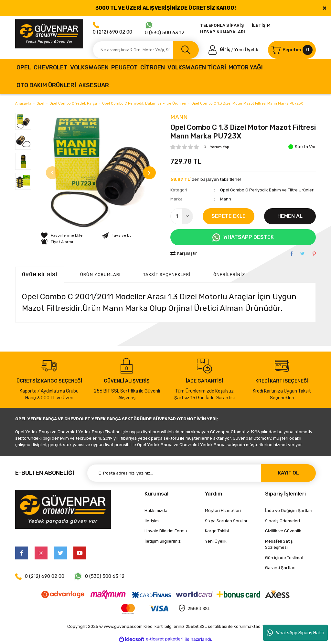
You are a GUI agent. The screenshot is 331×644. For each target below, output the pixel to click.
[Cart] (292, 50)
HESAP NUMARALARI (223, 32)
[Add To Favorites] (62, 235)
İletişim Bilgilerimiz (163, 541)
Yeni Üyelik (246, 50)
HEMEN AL (290, 216)
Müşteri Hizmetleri (223, 511)
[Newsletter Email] (201, 473)
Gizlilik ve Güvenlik (283, 531)
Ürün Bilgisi (40, 275)
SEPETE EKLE (229, 216)
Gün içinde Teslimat (284, 558)
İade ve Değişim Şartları (289, 511)
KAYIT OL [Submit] (288, 473)
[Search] (146, 50)
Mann (179, 117)
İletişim (152, 521)
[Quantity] (182, 216)
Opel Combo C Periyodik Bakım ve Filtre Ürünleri (267, 190)
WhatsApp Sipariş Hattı (295, 633)
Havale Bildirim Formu (166, 531)
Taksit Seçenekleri (167, 275)
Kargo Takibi (217, 531)
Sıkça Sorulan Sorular (226, 521)
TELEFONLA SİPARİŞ (222, 25)
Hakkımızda (156, 511)
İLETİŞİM (261, 25)
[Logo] (49, 34)
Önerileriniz (229, 275)
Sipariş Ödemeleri (283, 521)
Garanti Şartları (280, 568)
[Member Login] (220, 50)
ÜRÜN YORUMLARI (100, 275)
